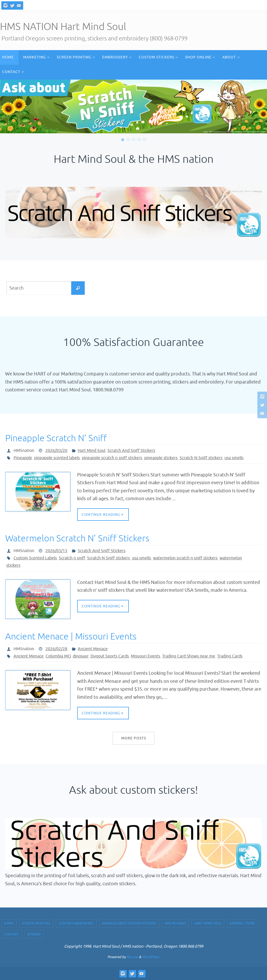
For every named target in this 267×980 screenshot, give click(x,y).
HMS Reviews (175, 923)
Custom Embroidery (76, 923)
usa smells (234, 458)
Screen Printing (36, 923)
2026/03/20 (56, 451)
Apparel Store (242, 923)
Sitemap (34, 934)
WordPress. (151, 957)
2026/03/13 (56, 551)
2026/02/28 (56, 649)
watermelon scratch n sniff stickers (185, 558)
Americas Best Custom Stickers (129, 923)
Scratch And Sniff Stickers (131, 451)
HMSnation (24, 451)
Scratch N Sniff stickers (201, 458)
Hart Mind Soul (92, 451)
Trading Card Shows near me (189, 656)
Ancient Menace (93, 649)
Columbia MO (58, 656)
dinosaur (81, 656)
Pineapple (23, 458)
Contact (12, 934)
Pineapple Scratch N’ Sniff (56, 438)
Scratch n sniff (72, 558)
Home (9, 923)
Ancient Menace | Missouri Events (71, 637)
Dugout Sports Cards (110, 656)
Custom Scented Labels (35, 558)
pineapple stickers (161, 458)
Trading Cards (230, 656)
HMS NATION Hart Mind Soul (63, 27)
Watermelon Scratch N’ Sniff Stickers (77, 538)
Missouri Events (145, 656)
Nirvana (132, 957)
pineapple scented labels (57, 458)
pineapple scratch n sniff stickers (112, 458)
